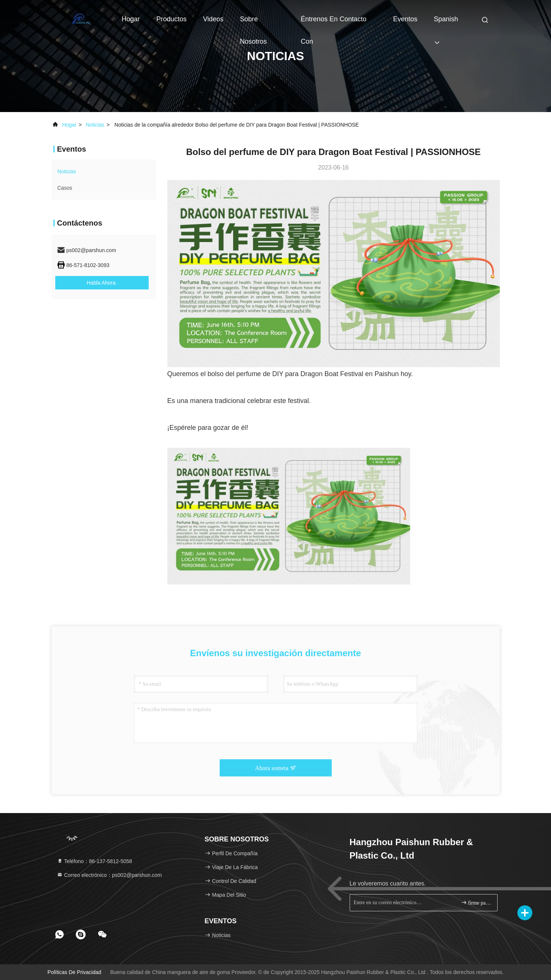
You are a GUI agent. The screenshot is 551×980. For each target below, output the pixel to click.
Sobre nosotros (253, 23)
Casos (65, 188)
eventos (405, 19)
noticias (95, 125)
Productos (172, 19)
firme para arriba (476, 903)
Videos (213, 19)
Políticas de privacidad (74, 972)
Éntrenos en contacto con (334, 23)
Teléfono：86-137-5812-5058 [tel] (95, 861)
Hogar (131, 19)
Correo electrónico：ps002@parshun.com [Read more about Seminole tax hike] (109, 875)
